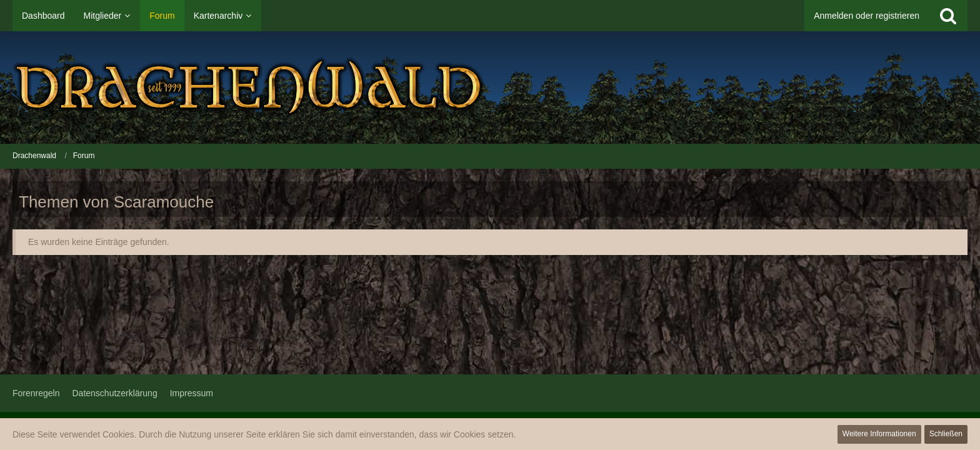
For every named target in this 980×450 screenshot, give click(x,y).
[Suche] (948, 16)
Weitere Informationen (879, 434)
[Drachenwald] (490, 87)
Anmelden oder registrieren (867, 16)
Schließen (946, 434)
